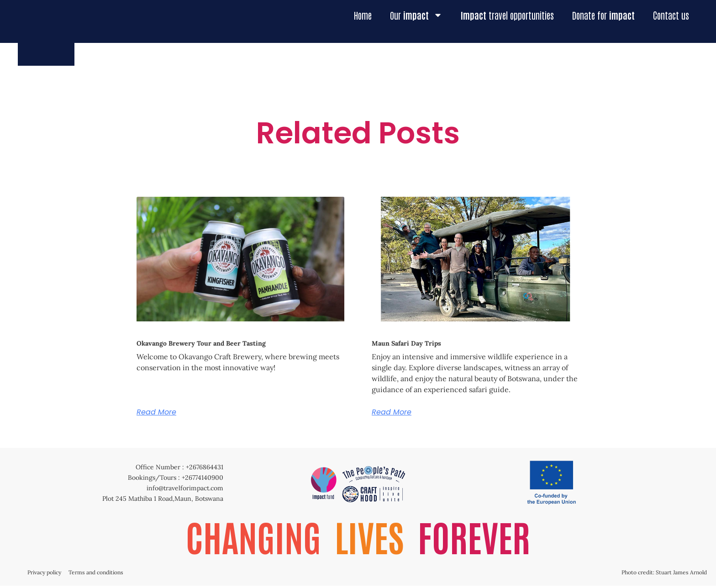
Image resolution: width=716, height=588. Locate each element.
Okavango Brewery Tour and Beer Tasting (201, 343)
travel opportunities (507, 15)
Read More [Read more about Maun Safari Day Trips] (392, 412)
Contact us (671, 15)
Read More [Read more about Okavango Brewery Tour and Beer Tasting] (156, 412)
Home (363, 15)
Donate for (603, 15)
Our (416, 15)
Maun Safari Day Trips (406, 343)
